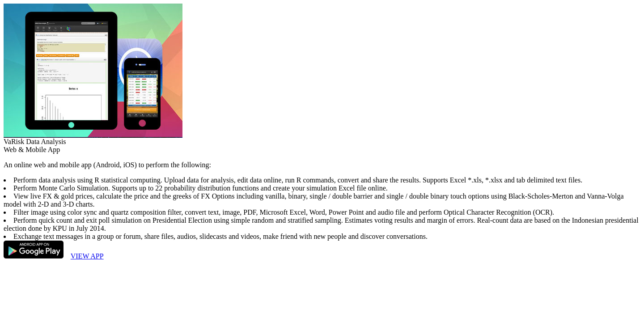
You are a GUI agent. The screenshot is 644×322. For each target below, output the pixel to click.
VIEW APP (87, 256)
